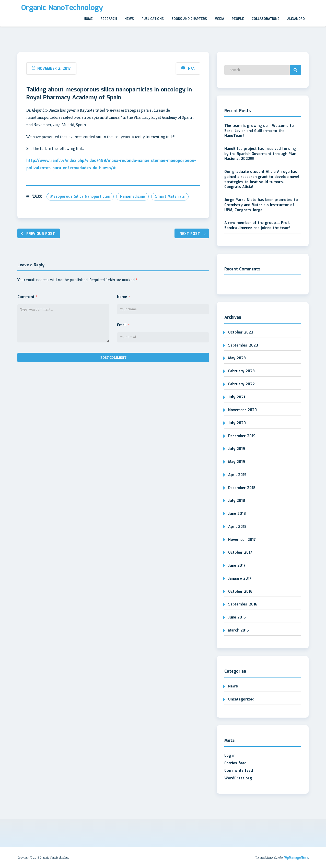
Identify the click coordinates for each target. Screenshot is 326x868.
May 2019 (237, 462)
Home (88, 19)
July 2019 (237, 449)
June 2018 (237, 514)
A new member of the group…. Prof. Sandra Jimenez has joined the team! (257, 225)
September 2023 (243, 346)
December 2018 (242, 488)
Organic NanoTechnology (62, 8)
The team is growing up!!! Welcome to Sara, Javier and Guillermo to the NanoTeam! (259, 131)
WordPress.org (238, 778)
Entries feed (235, 763)
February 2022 (241, 384)
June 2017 (237, 566)
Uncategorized (241, 699)
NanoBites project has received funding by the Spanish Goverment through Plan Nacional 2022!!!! (260, 154)
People (238, 19)
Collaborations (266, 19)
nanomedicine (132, 197)
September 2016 (243, 604)
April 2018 (237, 527)
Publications (153, 19)
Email (123, 325)
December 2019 (242, 436)
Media (219, 19)
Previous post (41, 234)
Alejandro (296, 19)
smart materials (170, 197)
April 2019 (237, 475)
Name (123, 297)
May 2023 (237, 358)
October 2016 (240, 592)
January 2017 (240, 579)
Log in (230, 756)
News (129, 19)
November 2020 (242, 410)
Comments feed (239, 771)
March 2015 (238, 631)
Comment (27, 297)
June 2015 (237, 617)
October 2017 (240, 553)
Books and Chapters (189, 19)
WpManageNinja (296, 858)
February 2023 (241, 371)
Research (109, 19)
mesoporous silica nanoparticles (80, 197)
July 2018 (237, 501)
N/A (191, 69)
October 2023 (241, 332)
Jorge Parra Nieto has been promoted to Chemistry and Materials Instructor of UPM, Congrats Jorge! (261, 205)
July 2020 (237, 423)
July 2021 (237, 397)
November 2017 (242, 540)
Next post (190, 234)
